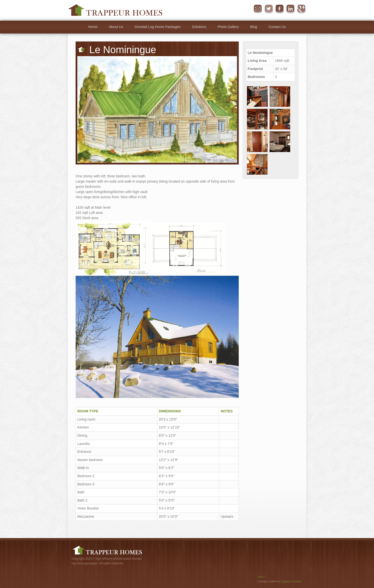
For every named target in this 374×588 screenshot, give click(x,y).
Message (258, 9)
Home (93, 27)
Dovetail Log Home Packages (158, 27)
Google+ (301, 9)
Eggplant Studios (291, 581)
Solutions (199, 27)
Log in (261, 577)
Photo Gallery (228, 27)
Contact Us (277, 27)
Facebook (280, 9)
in (290, 9)
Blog (254, 27)
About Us (116, 27)
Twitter (269, 9)
